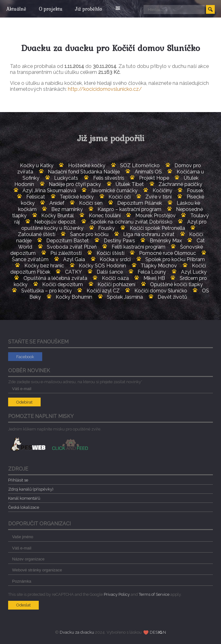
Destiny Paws (119, 241)
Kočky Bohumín (74, 297)
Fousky (106, 228)
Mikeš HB (154, 278)
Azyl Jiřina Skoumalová (49, 191)
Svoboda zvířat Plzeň (72, 247)
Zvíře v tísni (158, 197)
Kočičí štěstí (111, 253)
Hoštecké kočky (87, 165)
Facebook (25, 357)
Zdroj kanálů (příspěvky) (31, 489)
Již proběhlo (92, 9)
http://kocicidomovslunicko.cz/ (105, 89)
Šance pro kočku (89, 234)
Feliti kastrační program (138, 247)
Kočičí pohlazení (116, 284)
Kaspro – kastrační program (129, 209)
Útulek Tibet (130, 184)
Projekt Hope (154, 178)
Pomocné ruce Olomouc (168, 253)
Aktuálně (16, 9)
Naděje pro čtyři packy (75, 184)
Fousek (195, 191)
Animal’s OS (148, 172)
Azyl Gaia (74, 259)
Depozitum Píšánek (140, 203)
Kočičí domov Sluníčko (161, 291)
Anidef (57, 203)
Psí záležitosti (66, 253)
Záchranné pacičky (180, 184)
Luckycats (66, 178)
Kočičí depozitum (63, 284)
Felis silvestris (109, 178)
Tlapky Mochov (159, 266)
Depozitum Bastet (68, 241)
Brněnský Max (166, 241)
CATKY (73, 272)
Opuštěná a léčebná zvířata (55, 278)
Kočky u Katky (37, 165)
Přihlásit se (18, 480)
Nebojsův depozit (55, 222)
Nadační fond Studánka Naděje (84, 172)
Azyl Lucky (194, 272)
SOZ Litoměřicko (140, 165)
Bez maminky (67, 209)
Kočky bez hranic (44, 266)
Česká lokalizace (24, 507)
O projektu (52, 9)
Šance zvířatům (30, 259)
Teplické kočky (77, 197)
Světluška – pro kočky (47, 291)
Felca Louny (152, 272)
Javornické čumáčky (114, 191)
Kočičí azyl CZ (103, 291)
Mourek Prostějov (156, 216)
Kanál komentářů (24, 498)
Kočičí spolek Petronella (157, 228)
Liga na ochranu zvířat (149, 234)
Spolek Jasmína (125, 297)
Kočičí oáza (115, 278)
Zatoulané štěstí (37, 234)
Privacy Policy (117, 594)
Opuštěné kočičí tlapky (176, 284)
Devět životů (172, 297)
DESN (158, 632)
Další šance (110, 272)
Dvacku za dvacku (77, 632)
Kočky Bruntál (58, 216)
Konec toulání (105, 216)
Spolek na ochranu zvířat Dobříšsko (132, 222)
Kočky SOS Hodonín (102, 266)
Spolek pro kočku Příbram (175, 259)
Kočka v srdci (115, 259)
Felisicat (36, 197)
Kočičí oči (120, 197)
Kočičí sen (91, 203)
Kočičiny (162, 191)
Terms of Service (154, 594)
